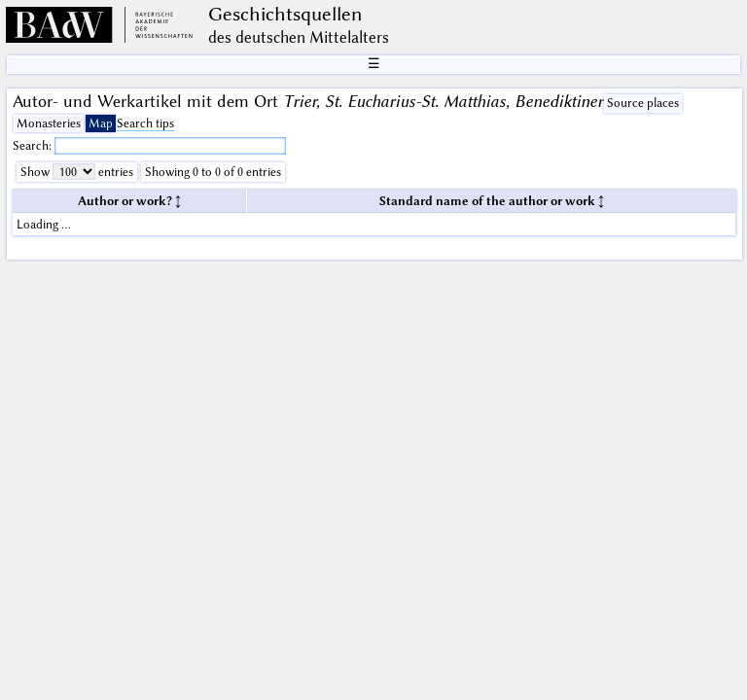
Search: (34, 145)
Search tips (145, 123)
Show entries (77, 172)
